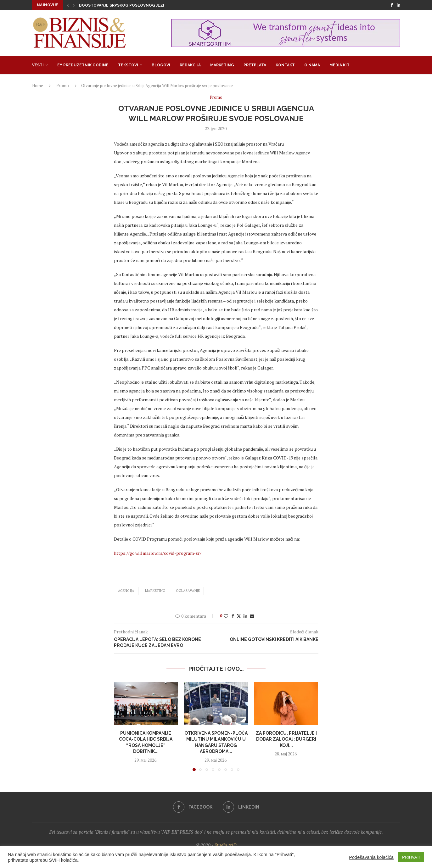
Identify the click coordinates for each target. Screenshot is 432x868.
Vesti (38, 65)
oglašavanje (188, 591)
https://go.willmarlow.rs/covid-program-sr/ (158, 553)
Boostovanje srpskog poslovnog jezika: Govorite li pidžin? (146, 5)
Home (38, 86)
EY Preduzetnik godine (83, 65)
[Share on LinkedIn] (245, 616)
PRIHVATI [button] (411, 857)
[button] (68, 5)
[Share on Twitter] (239, 616)
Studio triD (225, 845)
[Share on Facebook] (233, 616)
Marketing (222, 65)
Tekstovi (128, 65)
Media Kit (339, 65)
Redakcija (190, 65)
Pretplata (255, 65)
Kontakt (285, 65)
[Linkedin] (398, 5)
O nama (312, 65)
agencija (126, 591)
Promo (63, 86)
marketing (155, 591)
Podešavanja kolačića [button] (371, 857)
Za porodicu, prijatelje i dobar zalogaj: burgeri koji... (286, 739)
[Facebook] (392, 5)
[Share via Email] (252, 616)
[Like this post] (226, 616)
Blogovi (161, 65)
